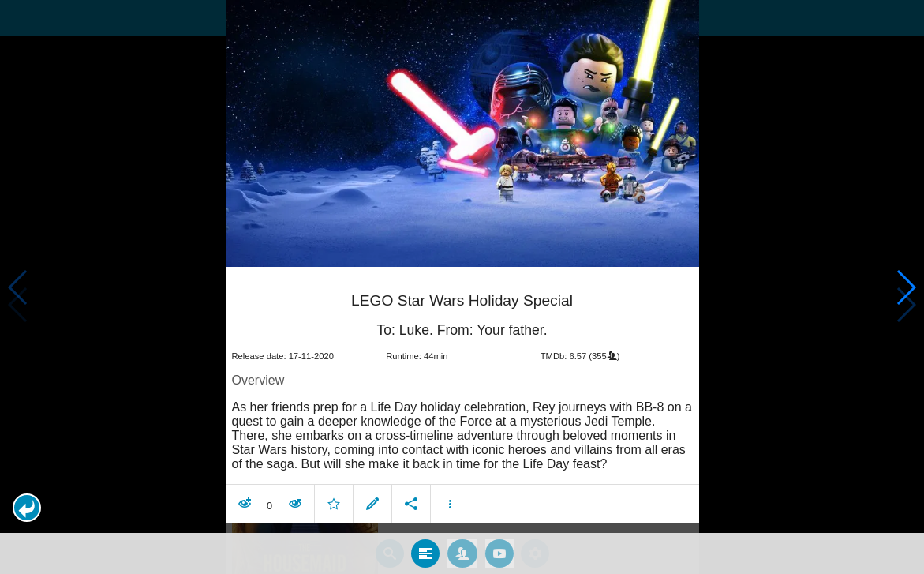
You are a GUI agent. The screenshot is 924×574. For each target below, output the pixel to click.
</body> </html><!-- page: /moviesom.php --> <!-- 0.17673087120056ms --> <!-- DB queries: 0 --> (462, 287)
